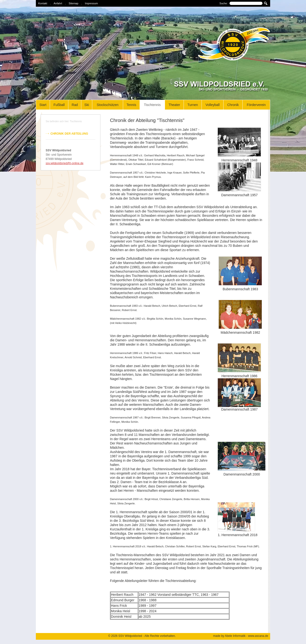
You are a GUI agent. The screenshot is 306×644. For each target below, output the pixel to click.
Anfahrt (58, 3)
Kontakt (43, 3)
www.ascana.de (258, 636)
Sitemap (73, 3)
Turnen (193, 105)
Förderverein (256, 105)
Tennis (131, 105)
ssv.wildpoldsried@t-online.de (65, 163)
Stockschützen (107, 105)
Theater (174, 105)
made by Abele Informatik (229, 636)
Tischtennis (152, 105)
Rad (75, 105)
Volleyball (212, 105)
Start (43, 105)
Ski (87, 105)
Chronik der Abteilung (69, 134)
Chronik (233, 105)
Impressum (91, 3)
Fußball (59, 105)
